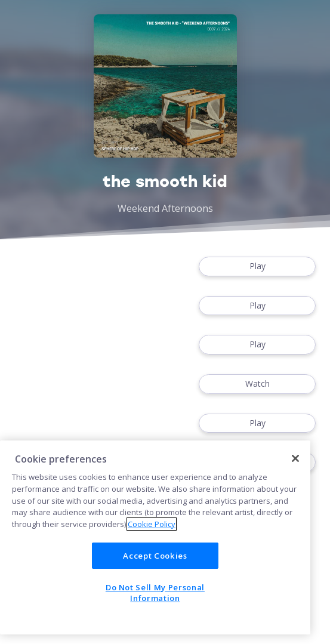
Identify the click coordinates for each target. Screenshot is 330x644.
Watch (257, 384)
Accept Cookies (155, 556)
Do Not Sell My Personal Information (155, 593)
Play (257, 266)
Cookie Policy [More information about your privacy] (152, 524)
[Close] (295, 458)
